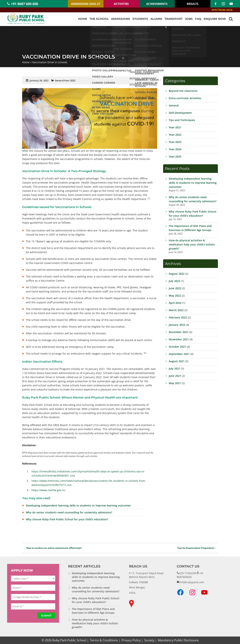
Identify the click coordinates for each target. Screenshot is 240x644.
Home (83, 19)
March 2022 (176, 310)
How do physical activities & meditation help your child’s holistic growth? (192, 244)
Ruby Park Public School (69, 640)
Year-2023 (175, 142)
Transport (174, 19)
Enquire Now (215, 19)
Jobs (189, 19)
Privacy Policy (131, 640)
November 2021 (179, 339)
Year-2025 (175, 157)
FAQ (198, 19)
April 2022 (175, 303)
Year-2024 (175, 149)
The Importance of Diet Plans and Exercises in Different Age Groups (93, 611)
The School (99, 19)
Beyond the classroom (183, 91)
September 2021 (179, 354)
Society (149, 640)
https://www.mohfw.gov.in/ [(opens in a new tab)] (48, 490)
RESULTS (193, 4)
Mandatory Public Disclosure (178, 640)
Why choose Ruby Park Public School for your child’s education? (67, 519)
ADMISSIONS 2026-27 (86, 4)
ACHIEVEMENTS (157, 4)
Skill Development (180, 113)
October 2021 (177, 347)
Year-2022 (70, 80)
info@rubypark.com (192, 582)
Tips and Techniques (182, 120)
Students (140, 19)
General (59, 80)
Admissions (121, 19)
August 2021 (177, 361)
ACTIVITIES (121, 4)
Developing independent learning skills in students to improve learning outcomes (78, 505)
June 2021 (175, 376)
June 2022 (175, 288)
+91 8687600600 (190, 575)
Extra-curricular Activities (185, 98)
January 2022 (177, 325)
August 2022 (177, 274)
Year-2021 (175, 127)
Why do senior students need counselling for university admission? (69, 512)
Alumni (156, 19)
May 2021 (175, 383)
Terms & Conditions (104, 640)
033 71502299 (188, 573)
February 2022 (178, 317)
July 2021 (174, 368)
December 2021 (179, 332)
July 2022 (174, 281)
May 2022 (175, 296)
